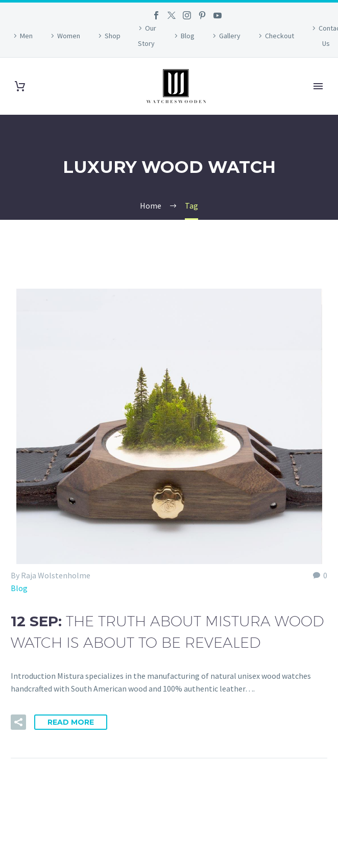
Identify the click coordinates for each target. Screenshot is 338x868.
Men (26, 36)
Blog (188, 36)
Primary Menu (318, 86)
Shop (113, 36)
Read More (71, 722)
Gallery (230, 36)
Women (69, 36)
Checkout (280, 36)
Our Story (147, 36)
